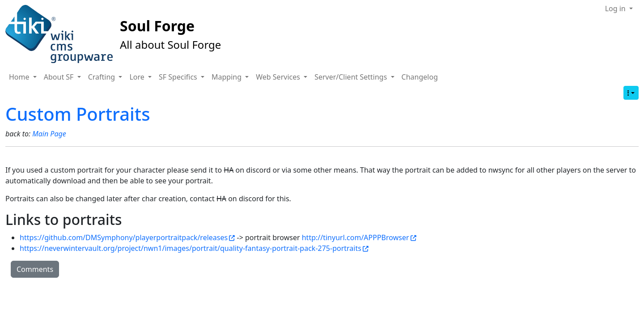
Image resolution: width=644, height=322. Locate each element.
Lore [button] (138, 77)
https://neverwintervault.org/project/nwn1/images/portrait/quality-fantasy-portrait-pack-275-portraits (194, 248)
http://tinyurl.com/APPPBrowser (359, 237)
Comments (35, 269)
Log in (616, 8)
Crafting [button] (103, 77)
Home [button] (20, 77)
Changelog (420, 77)
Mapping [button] (227, 77)
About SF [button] (60, 77)
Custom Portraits (78, 114)
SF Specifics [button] (179, 77)
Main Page (49, 134)
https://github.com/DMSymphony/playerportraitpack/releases (127, 237)
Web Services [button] (279, 77)
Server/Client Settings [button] (352, 77)
